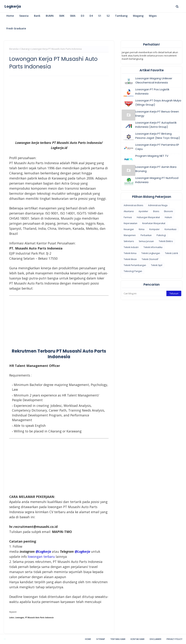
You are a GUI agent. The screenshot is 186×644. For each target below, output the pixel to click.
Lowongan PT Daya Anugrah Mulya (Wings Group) (158, 103)
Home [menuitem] (10, 16)
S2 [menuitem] (108, 16)
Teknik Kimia (130, 253)
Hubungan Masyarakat (148, 217)
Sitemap (101, 639)
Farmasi (128, 217)
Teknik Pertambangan (135, 265)
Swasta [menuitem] (24, 16)
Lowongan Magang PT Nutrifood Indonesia (157, 180)
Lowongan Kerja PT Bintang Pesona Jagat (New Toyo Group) (158, 136)
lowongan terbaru (41, 557)
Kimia (142, 229)
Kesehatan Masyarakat (154, 223)
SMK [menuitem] (62, 16)
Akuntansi (129, 211)
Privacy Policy (174, 639)
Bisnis (156, 211)
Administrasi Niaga (158, 205)
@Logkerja (43, 551)
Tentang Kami (118, 639)
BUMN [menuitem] (50, 16)
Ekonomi (168, 211)
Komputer (154, 229)
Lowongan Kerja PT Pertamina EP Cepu (157, 147)
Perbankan (146, 235)
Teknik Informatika (153, 247)
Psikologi (161, 235)
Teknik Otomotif (150, 259)
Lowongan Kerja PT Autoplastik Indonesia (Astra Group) (156, 125)
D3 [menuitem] (82, 16)
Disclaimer (155, 639)
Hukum (168, 217)
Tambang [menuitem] (121, 16)
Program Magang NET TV (152, 156)
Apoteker (143, 211)
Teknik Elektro (166, 241)
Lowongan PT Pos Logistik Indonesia (152, 91)
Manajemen (130, 235)
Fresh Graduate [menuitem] (16, 28)
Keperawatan (131, 223)
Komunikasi (170, 229)
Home (88, 639)
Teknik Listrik (171, 253)
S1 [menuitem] (100, 16)
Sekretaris (129, 241)
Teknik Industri (131, 247)
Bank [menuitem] (37, 16)
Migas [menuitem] (153, 16)
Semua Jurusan (146, 241)
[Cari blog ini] (144, 293)
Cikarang (25, 49)
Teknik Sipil (157, 265)
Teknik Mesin (130, 259)
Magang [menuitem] (138, 16)
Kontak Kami (138, 639)
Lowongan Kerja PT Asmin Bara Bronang (156, 169)
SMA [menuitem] (73, 16)
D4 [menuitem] (91, 16)
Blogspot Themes (5, 639)
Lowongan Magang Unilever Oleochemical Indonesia (154, 80)
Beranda (14, 49)
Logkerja (13, 6)
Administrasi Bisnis (133, 205)
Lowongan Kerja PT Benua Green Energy (157, 114)
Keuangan (129, 229)
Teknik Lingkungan (151, 253)
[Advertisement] (59, 105)
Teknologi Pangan (133, 271)
